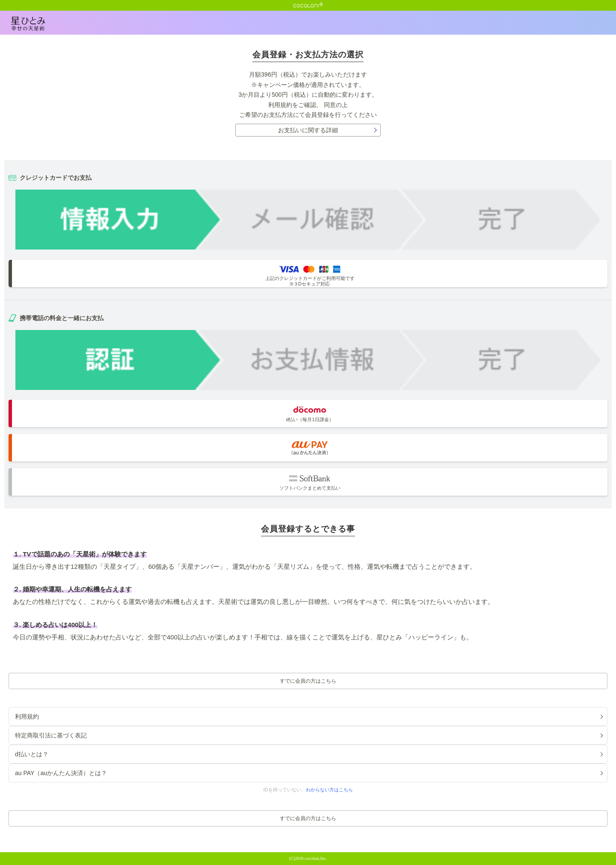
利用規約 (280, 105)
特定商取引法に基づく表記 (51, 735)
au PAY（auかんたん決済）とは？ (61, 773)
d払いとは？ (32, 754)
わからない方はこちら (329, 790)
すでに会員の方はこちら (308, 681)
